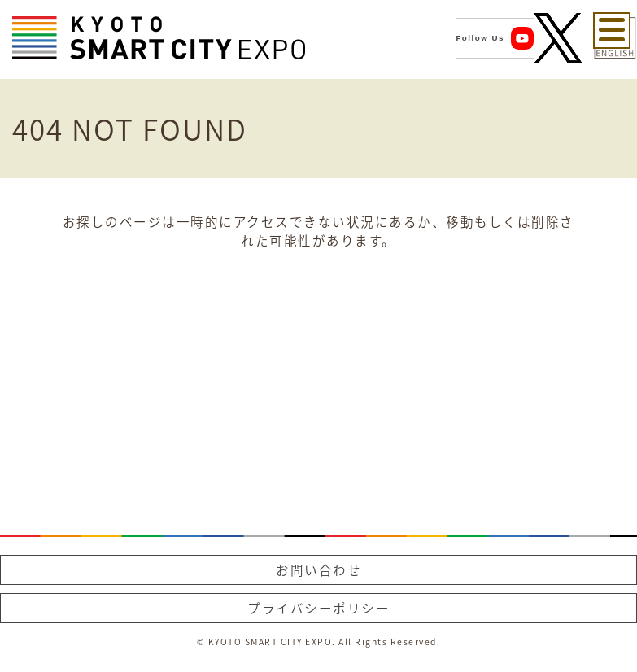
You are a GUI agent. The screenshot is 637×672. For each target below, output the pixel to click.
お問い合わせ (318, 570)
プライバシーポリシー (318, 608)
